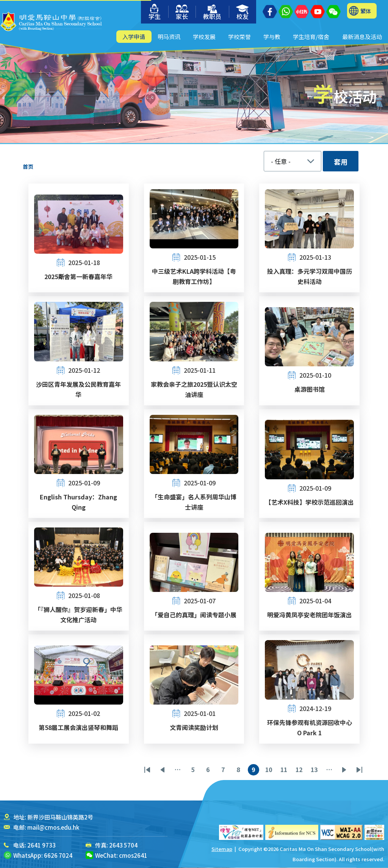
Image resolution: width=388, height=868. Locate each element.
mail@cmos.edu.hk (53, 827)
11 (285, 770)
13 (315, 770)
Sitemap (222, 849)
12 (300, 770)
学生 (155, 12)
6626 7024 (58, 855)
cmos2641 (133, 855)
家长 (182, 13)
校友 (243, 13)
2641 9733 (41, 845)
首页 (28, 166)
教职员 (212, 13)
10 (270, 770)
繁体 (366, 11)
